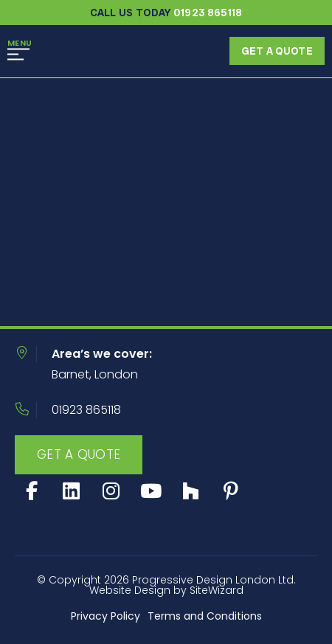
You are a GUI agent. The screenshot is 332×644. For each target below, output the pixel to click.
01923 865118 (86, 410)
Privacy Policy (106, 616)
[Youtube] (151, 491)
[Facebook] (31, 491)
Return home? (76, 300)
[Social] (191, 491)
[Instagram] (111, 491)
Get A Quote (79, 454)
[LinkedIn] (71, 491)
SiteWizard (217, 590)
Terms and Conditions (205, 616)
